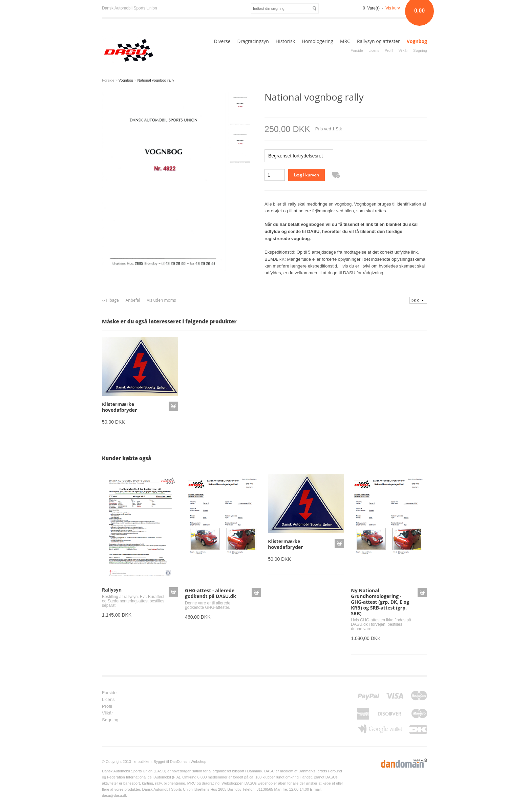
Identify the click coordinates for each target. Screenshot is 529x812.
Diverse (222, 41)
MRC (345, 41)
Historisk (285, 41)
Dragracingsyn (253, 41)
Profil (389, 50)
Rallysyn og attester (378, 41)
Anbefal (133, 300)
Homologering (318, 41)
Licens (374, 50)
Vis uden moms (161, 300)
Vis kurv (393, 8)
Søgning (420, 50)
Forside (357, 50)
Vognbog (417, 41)
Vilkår (403, 50)
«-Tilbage (110, 300)
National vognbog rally (156, 80)
